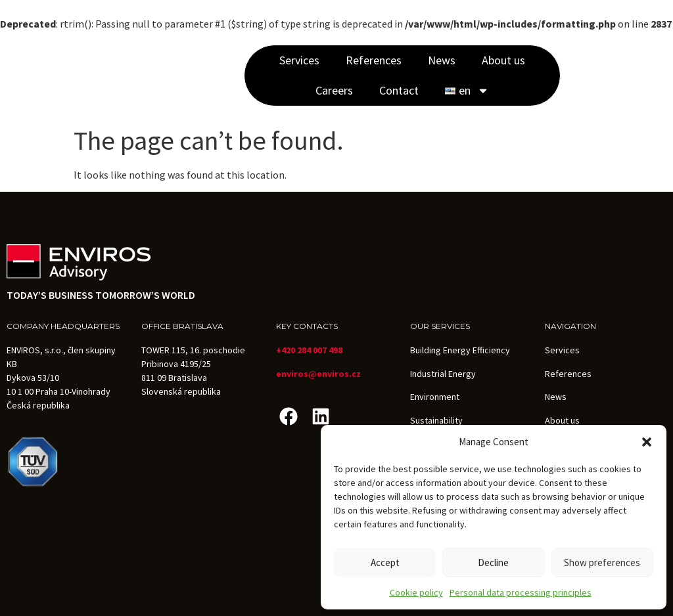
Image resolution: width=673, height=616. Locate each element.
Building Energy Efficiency (460, 350)
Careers (334, 90)
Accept (385, 562)
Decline (493, 562)
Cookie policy (416, 592)
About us (503, 60)
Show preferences (602, 562)
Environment (435, 397)
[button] (647, 442)
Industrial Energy (443, 374)
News (442, 60)
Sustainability (436, 420)
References (374, 60)
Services (299, 60)
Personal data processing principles (521, 592)
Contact (399, 90)
